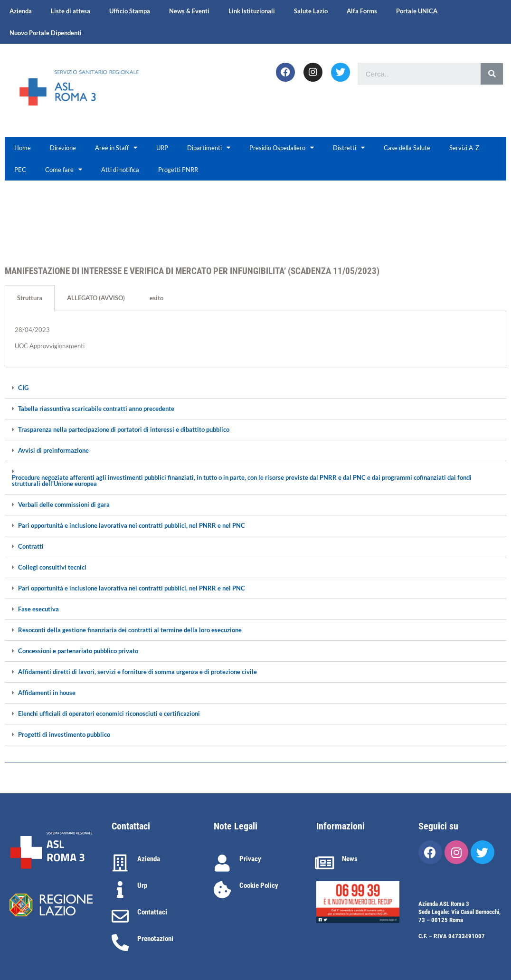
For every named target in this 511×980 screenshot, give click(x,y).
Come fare (64, 169)
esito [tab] (156, 298)
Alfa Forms (362, 11)
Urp (142, 885)
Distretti (349, 147)
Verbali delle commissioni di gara (64, 505)
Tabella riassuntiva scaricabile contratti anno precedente (96, 409)
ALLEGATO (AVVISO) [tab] (96, 298)
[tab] (255, 388)
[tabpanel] (255, 340)
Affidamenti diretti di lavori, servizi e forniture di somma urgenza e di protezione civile (137, 672)
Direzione (63, 148)
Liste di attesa (71, 11)
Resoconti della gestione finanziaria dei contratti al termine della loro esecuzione (130, 630)
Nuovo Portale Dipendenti (46, 33)
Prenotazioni (155, 939)
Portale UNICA (417, 11)
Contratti (31, 547)
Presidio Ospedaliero (282, 147)
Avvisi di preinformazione (53, 451)
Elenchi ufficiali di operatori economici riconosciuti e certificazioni (109, 714)
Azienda (21, 11)
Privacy (250, 859)
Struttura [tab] (30, 298)
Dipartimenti (209, 147)
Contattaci (152, 912)
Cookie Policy (259, 885)
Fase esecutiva (38, 609)
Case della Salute (407, 148)
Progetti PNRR (178, 170)
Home (23, 148)
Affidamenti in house (47, 693)
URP (162, 148)
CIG (23, 388)
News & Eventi (189, 11)
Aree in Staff (116, 147)
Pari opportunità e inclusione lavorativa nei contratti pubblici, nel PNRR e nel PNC (132, 526)
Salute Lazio (311, 11)
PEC (20, 170)
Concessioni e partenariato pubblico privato (78, 651)
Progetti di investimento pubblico (64, 735)
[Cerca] (492, 74)
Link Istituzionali (252, 11)
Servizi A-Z (464, 148)
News (350, 859)
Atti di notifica (120, 170)
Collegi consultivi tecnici (52, 567)
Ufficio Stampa (130, 11)
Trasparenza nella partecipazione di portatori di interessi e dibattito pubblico (124, 430)
